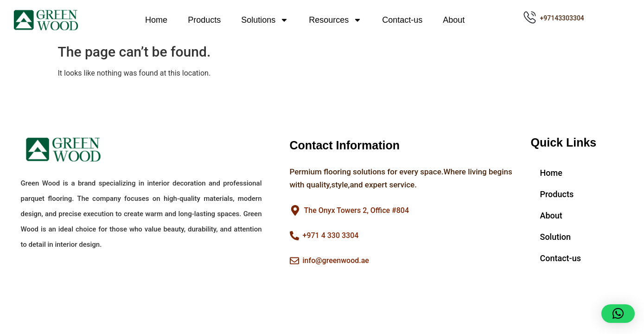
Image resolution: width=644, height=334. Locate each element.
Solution (556, 237)
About (454, 20)
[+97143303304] (530, 17)
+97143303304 (562, 18)
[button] (618, 314)
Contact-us (402, 20)
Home (156, 20)
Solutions (265, 20)
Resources (335, 20)
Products (204, 20)
